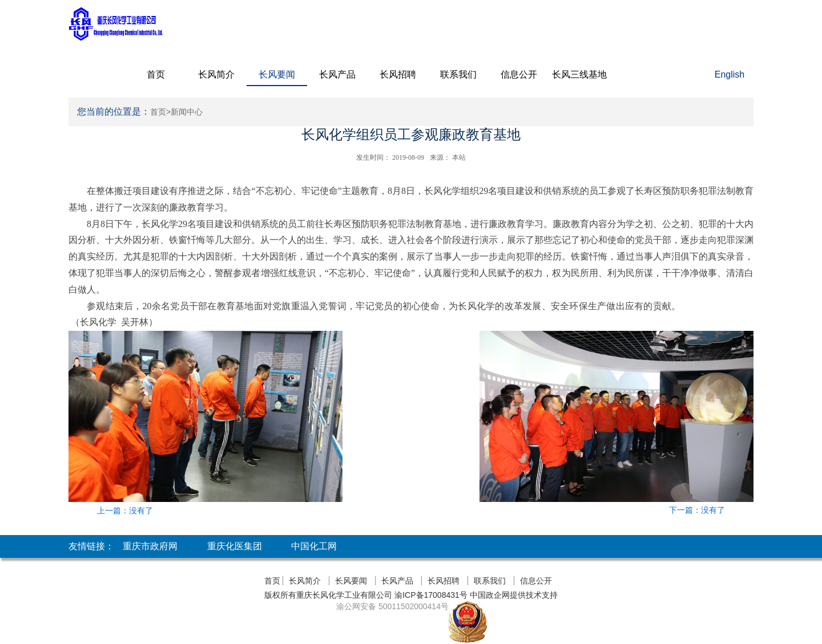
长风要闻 (277, 74)
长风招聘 (398, 74)
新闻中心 (187, 112)
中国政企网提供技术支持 (514, 595)
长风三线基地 (579, 74)
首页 (156, 74)
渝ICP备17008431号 (430, 595)
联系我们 (458, 74)
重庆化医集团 (235, 546)
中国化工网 (314, 546)
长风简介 (216, 74)
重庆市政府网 (150, 546)
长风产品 (337, 74)
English (730, 74)
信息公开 (519, 74)
